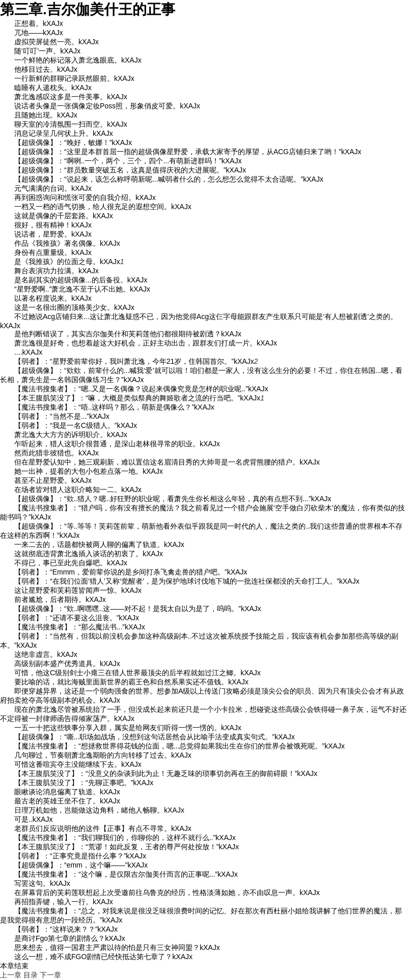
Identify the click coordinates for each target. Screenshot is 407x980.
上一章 (11, 975)
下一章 (50, 975)
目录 (31, 975)
